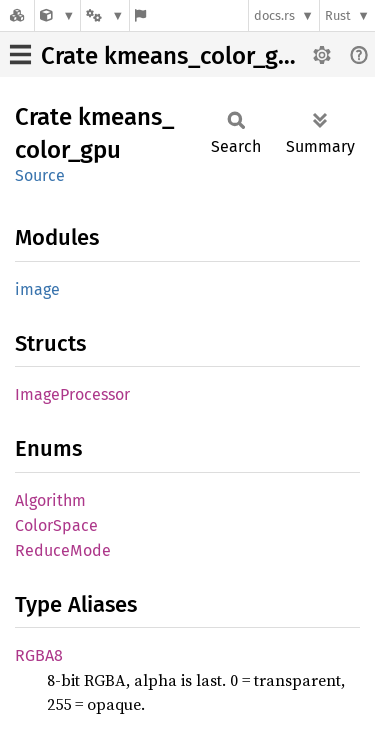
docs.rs (274, 15)
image (37, 289)
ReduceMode (63, 550)
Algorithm (50, 500)
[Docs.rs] (17, 15)
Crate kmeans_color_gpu (173, 56)
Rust (338, 15)
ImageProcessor (72, 394)
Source (40, 175)
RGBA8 (39, 655)
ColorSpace (56, 525)
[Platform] (105, 15)
